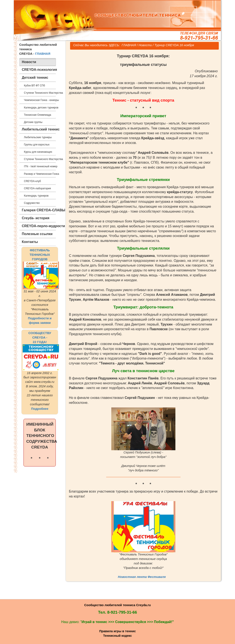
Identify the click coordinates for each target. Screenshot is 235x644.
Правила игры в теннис (117, 631)
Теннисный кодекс (117, 636)
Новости (145, 45)
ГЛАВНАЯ (43, 54)
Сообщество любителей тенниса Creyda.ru (117, 605)
